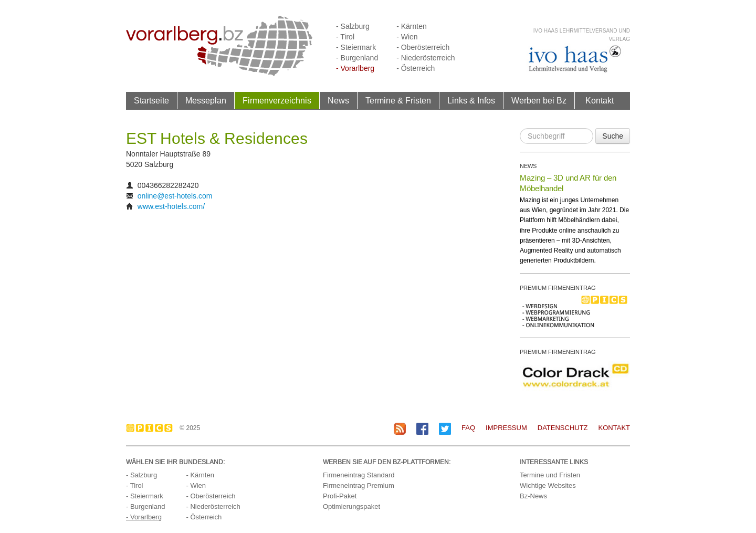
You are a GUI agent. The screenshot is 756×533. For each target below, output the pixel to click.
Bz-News (533, 496)
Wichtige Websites (548, 485)
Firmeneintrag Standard (359, 475)
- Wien (407, 37)
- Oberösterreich (423, 47)
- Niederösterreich (426, 58)
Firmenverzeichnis (277, 100)
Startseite (151, 100)
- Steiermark (356, 47)
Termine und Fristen (550, 475)
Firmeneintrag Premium (359, 485)
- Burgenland (357, 58)
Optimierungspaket (351, 506)
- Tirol (345, 37)
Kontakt (600, 100)
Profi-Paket (340, 496)
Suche (613, 136)
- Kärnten (412, 26)
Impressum (506, 428)
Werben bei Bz (539, 100)
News (338, 100)
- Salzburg (353, 26)
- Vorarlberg (355, 68)
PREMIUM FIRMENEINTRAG (558, 288)
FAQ (468, 428)
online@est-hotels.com (175, 196)
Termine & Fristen (398, 100)
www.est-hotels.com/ (171, 206)
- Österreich (416, 68)
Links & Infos (471, 100)
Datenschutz (563, 428)
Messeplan (206, 100)
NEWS (528, 166)
